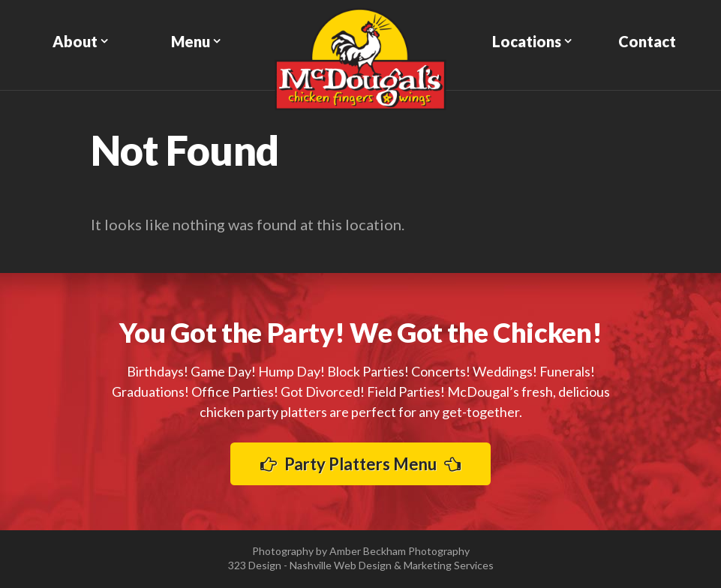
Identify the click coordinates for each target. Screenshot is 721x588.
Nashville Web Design (341, 565)
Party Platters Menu (360, 464)
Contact (647, 41)
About (75, 41)
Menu (191, 41)
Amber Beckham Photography (400, 551)
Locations (527, 41)
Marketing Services (449, 565)
